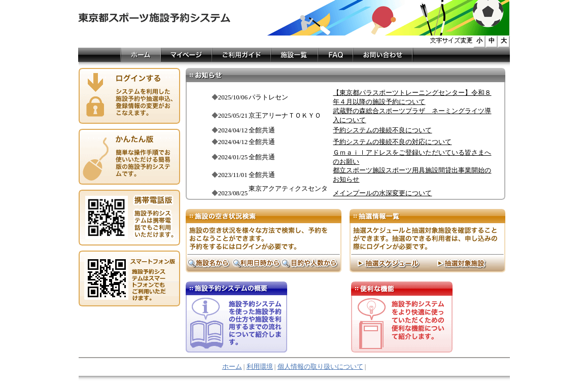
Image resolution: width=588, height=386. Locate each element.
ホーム (232, 367)
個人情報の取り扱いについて (320, 367)
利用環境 (260, 367)
